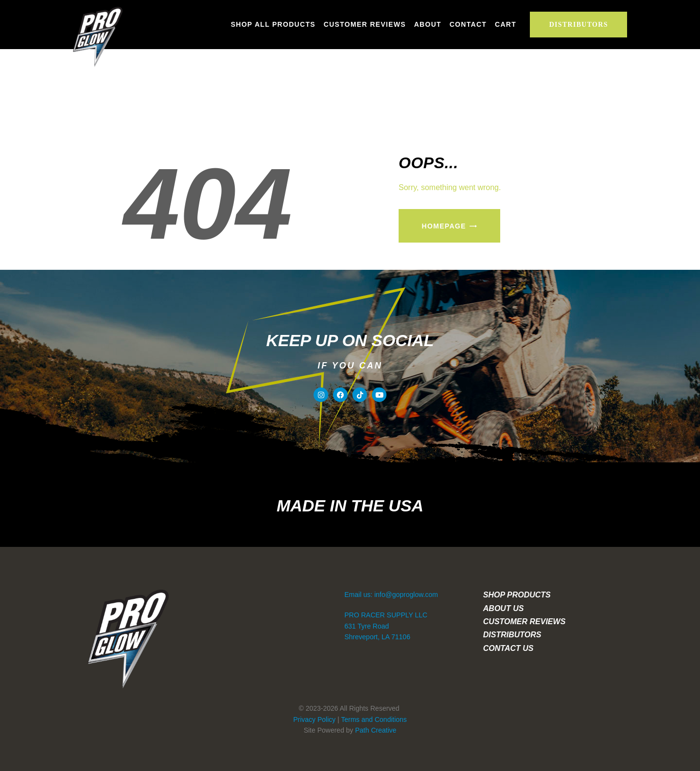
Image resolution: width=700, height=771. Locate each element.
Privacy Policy (314, 719)
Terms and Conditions (374, 719)
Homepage (444, 226)
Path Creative (376, 730)
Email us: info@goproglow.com (391, 595)
